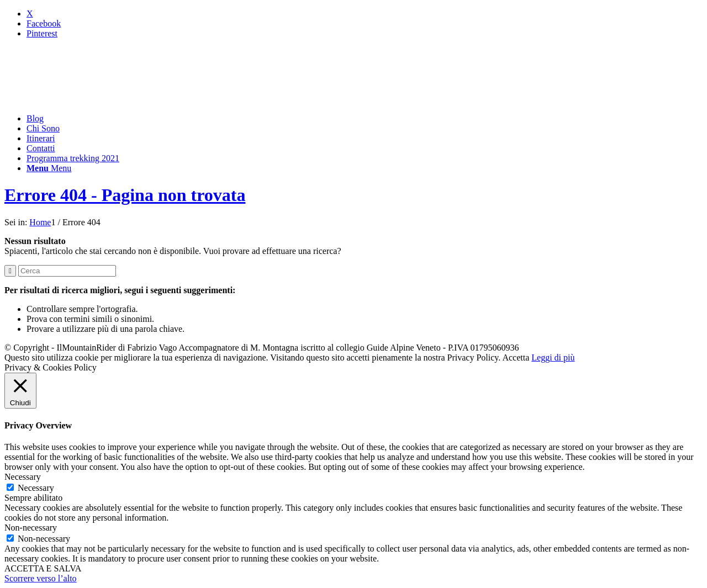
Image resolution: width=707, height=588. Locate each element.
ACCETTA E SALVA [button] (43, 568)
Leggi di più (553, 357)
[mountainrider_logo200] (87, 100)
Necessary (36, 488)
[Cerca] (67, 271)
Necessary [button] (23, 477)
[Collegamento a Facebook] (44, 23)
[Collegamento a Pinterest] (42, 33)
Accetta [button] (516, 357)
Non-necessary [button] (31, 528)
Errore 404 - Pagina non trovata (125, 195)
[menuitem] (365, 119)
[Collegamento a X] (30, 14)
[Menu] (49, 168)
